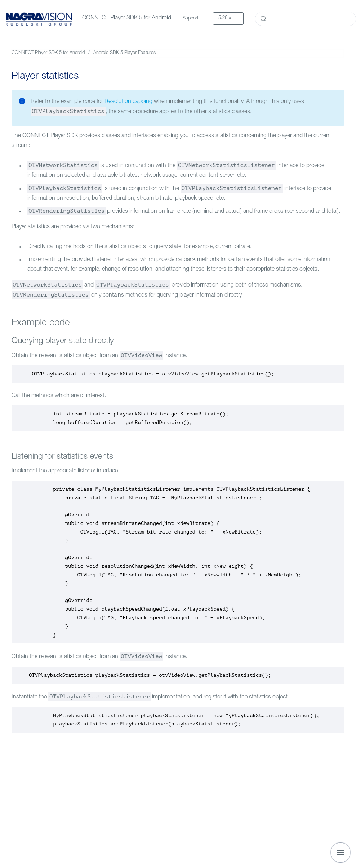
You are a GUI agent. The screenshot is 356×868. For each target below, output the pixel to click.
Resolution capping (128, 102)
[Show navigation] (341, 853)
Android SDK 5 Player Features (124, 53)
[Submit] (263, 19)
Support (191, 19)
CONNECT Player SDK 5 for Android (127, 18)
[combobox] (306, 19)
